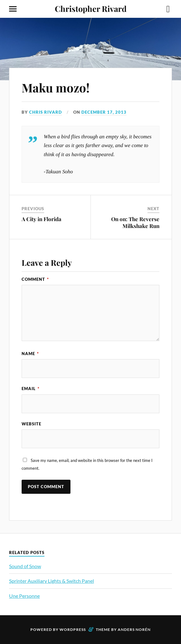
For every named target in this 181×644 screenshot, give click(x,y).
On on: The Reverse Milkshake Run (135, 222)
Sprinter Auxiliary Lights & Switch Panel (52, 581)
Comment (35, 279)
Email (31, 389)
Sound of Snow (25, 566)
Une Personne (24, 596)
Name (30, 354)
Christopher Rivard (91, 8)
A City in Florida (41, 219)
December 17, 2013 (104, 112)
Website (31, 424)
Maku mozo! (56, 88)
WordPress (73, 629)
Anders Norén (134, 629)
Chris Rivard (46, 112)
